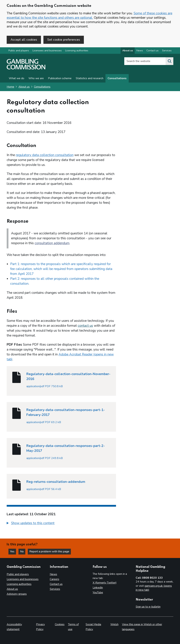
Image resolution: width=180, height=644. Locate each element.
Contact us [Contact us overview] (152, 51)
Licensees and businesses (47, 51)
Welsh (114, 624)
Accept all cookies (24, 40)
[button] (31, 523)
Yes (13, 551)
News (53, 574)
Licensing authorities (77, 51)
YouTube (98, 592)
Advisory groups (17, 594)
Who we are (36, 78)
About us (24, 87)
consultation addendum (52, 243)
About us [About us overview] (128, 51)
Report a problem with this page (49, 551)
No (23, 551)
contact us (85, 326)
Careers (54, 579)
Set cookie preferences (64, 40)
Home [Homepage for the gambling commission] (10, 87)
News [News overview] (140, 51)
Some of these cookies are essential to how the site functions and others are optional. (89, 16)
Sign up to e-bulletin (148, 607)
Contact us (56, 584)
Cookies (60, 624)
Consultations (117, 78)
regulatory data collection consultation (45, 155)
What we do (17, 78)
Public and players (19, 51)
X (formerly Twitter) (105, 583)
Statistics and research (90, 78)
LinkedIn (98, 588)
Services (55, 589)
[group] (61, 524)
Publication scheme (60, 78)
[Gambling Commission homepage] (26, 68)
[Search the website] (169, 61)
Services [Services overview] (167, 51)
